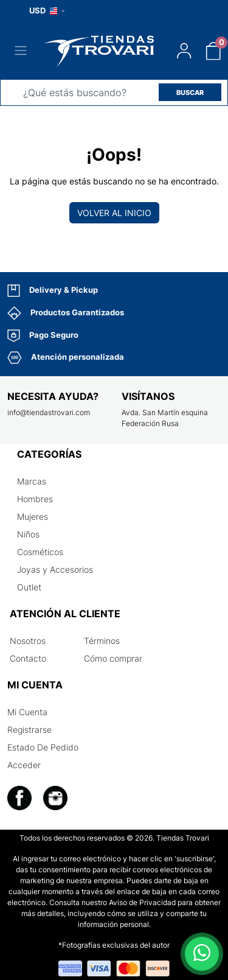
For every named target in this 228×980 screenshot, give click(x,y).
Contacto (28, 658)
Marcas (32, 481)
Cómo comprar (113, 658)
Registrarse (29, 730)
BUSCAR (190, 93)
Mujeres (33, 516)
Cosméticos (40, 552)
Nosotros (28, 641)
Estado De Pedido (43, 747)
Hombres (35, 499)
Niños (28, 534)
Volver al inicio (114, 213)
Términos (102, 641)
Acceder (24, 765)
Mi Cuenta (27, 712)
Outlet (29, 587)
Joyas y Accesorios (55, 569)
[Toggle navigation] (21, 51)
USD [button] (47, 10)
